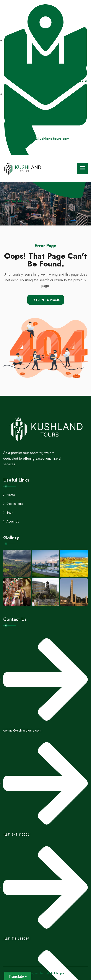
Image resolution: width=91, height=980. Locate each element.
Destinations (13, 504)
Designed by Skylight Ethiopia (46, 973)
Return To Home (46, 300)
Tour (8, 513)
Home (9, 495)
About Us (11, 521)
